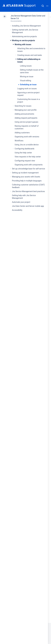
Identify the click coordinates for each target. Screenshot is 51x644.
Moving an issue (27, 77)
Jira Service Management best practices (28, 191)
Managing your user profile (26, 110)
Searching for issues (23, 106)
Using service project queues (26, 122)
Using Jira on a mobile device (27, 145)
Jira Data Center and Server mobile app (28, 206)
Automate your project (21, 202)
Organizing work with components (29, 165)
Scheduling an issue (28, 85)
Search (43, 6)
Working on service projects (23, 40)
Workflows (19, 141)
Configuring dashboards (25, 149)
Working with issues (23, 44)
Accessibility (17, 210)
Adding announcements (24, 114)
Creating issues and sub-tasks (30, 55)
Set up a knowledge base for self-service (28, 169)
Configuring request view (25, 161)
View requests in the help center (28, 157)
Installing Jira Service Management (26, 26)
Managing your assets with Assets (26, 177)
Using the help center (23, 153)
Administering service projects (24, 36)
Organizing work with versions (27, 137)
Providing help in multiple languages (27, 181)
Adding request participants (26, 118)
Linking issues (26, 66)
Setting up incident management (25, 173)
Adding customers (22, 133)
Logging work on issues (27, 89)
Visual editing (25, 81)
